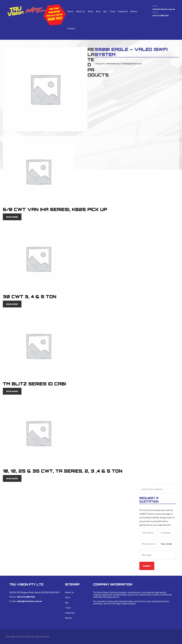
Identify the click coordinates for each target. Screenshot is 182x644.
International (113, 63)
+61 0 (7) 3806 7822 (160, 15)
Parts (90, 11)
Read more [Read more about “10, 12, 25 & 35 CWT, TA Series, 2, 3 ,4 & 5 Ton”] (12, 478)
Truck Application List (131, 63)
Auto (98, 11)
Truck (112, 11)
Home (70, 11)
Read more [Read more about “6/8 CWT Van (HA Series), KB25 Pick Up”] (12, 217)
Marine (134, 11)
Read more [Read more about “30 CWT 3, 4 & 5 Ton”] (12, 304)
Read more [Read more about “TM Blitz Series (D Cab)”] (12, 391)
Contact (71, 28)
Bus (105, 11)
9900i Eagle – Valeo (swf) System (28, 11)
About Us (80, 11)
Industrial (123, 11)
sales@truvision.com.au (164, 9)
